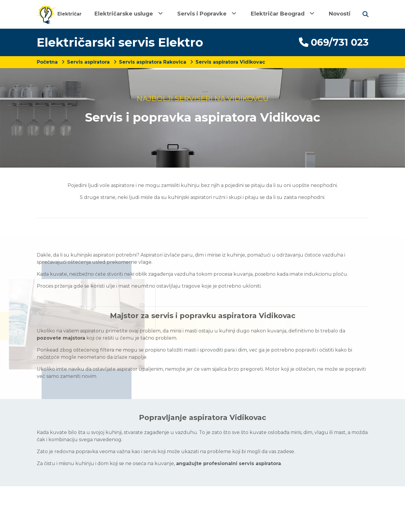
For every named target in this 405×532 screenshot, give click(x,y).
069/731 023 (334, 42)
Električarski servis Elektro (120, 42)
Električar (59, 14)
